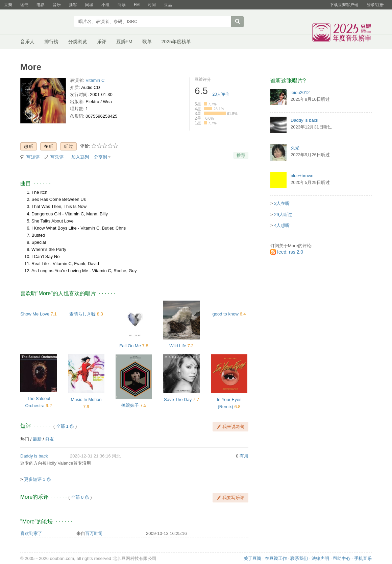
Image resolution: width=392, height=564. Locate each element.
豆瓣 (8, 5)
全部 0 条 (80, 497)
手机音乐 (363, 558)
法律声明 (320, 558)
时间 (152, 5)
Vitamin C (95, 80)
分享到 (101, 157)
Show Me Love (35, 314)
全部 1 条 (65, 426)
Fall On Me (130, 346)
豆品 (168, 5)
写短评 (33, 157)
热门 (25, 439)
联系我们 (299, 558)
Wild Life (178, 346)
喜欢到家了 (31, 533)
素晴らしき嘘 (82, 314)
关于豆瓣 (252, 558)
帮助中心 (342, 558)
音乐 (57, 5)
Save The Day (178, 399)
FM (137, 5)
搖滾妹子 (130, 405)
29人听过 (283, 215)
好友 (50, 439)
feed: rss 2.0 (290, 252)
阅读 (122, 5)
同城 (89, 5)
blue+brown (302, 176)
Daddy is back (34, 456)
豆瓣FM (124, 42)
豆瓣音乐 (45, 22)
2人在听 (282, 203)
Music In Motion (86, 399)
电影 (41, 5)
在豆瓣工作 (276, 558)
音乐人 (27, 42)
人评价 (221, 94)
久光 (295, 148)
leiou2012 (300, 92)
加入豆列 (80, 157)
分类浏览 (78, 42)
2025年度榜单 (176, 42)
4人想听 (282, 225)
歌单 (147, 42)
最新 (37, 439)
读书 (24, 5)
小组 (105, 5)
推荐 (241, 155)
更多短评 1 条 (37, 479)
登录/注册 (375, 5)
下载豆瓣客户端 (344, 5)
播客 (73, 5)
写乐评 (57, 157)
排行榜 (51, 42)
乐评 (102, 42)
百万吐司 (94, 533)
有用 (244, 456)
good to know (225, 314)
